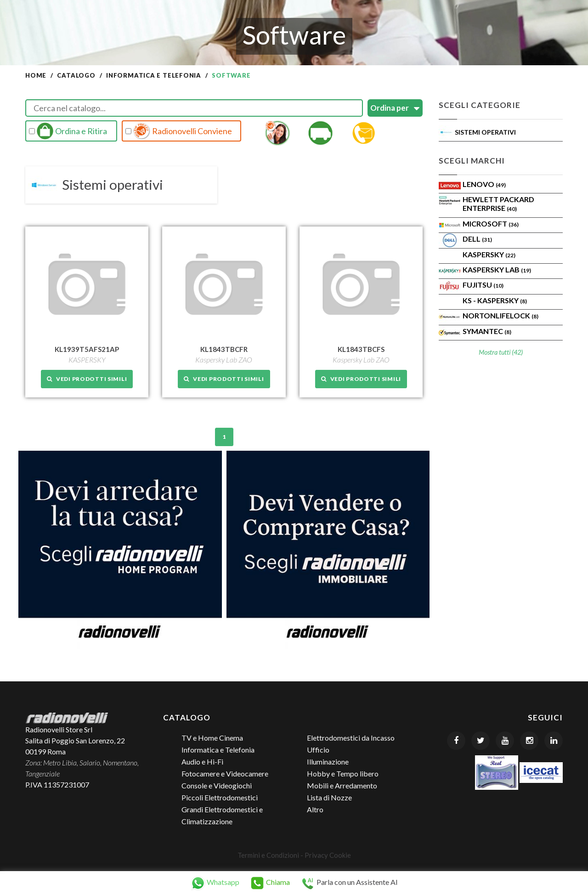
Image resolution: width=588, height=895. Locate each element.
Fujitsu (483, 285)
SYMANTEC (487, 331)
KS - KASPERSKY (495, 300)
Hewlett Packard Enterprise (498, 204)
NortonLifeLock (500, 315)
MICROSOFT (491, 224)
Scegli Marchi (472, 161)
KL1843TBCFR (224, 349)
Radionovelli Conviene (179, 131)
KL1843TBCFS (361, 349)
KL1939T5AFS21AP (87, 349)
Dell (477, 239)
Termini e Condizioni (268, 855)
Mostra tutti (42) (501, 352)
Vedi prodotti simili (87, 378)
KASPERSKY (489, 254)
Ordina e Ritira (68, 131)
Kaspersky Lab (497, 269)
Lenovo (484, 184)
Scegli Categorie (480, 105)
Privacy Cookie (328, 855)
